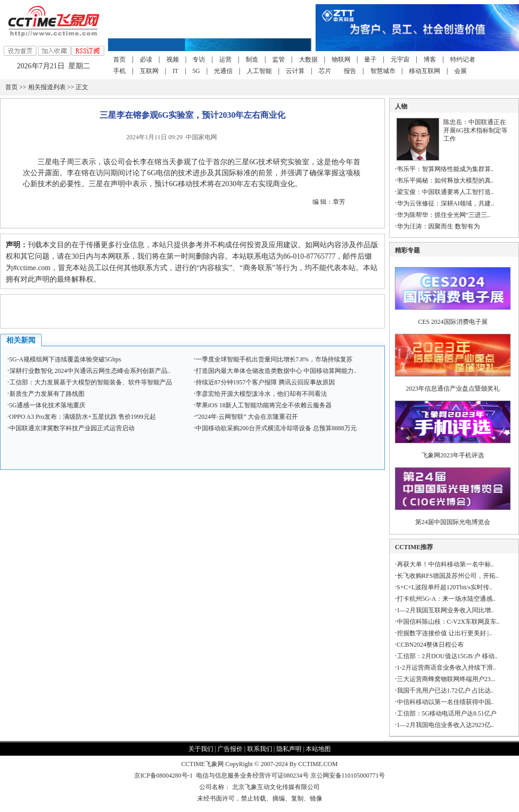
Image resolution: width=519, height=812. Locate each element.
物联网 (341, 59)
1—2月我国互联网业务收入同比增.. (445, 610)
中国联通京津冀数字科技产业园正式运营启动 (72, 428)
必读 (146, 59)
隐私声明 (289, 749)
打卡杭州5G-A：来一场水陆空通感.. (446, 599)
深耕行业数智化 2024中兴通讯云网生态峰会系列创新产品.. (90, 371)
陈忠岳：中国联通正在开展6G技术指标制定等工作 (475, 130)
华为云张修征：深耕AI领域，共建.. (446, 203)
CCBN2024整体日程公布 (431, 645)
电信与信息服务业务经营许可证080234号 (253, 775)
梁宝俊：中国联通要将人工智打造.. (445, 192)
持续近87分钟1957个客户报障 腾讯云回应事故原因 (265, 382)
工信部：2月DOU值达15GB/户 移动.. (447, 656)
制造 (252, 59)
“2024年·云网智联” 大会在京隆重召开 (247, 417)
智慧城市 (383, 71)
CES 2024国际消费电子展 (453, 322)
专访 (199, 59)
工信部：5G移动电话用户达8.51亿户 (447, 713)
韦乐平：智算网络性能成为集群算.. (445, 169)
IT (176, 71)
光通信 (223, 71)
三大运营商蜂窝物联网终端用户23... (446, 679)
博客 (430, 59)
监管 (279, 59)
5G (196, 71)
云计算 (295, 71)
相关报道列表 (47, 87)
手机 (119, 71)
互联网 (149, 71)
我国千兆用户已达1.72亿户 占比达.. (445, 690)
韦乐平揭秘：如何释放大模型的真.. (445, 180)
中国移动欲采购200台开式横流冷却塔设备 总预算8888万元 (276, 428)
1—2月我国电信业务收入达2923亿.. (445, 725)
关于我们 (201, 749)
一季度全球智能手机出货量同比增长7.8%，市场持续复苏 (274, 359)
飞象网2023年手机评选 (453, 455)
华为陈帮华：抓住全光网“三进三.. (444, 215)
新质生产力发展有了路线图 (47, 394)
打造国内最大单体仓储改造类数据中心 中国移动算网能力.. (276, 371)
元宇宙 (400, 59)
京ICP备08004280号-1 (164, 775)
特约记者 (463, 59)
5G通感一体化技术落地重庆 (48, 405)
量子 (370, 59)
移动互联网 (425, 71)
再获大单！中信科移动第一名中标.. (445, 564)
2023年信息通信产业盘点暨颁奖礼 (453, 389)
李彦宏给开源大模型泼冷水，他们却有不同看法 (261, 394)
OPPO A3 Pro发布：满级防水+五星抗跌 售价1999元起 (83, 417)
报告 (350, 71)
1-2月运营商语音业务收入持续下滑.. (446, 668)
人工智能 (259, 71)
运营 (225, 59)
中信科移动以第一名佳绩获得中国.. (445, 702)
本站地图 (318, 749)
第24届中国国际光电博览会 (453, 522)
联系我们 (260, 749)
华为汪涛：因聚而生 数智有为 (438, 226)
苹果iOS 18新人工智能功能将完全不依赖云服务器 (264, 405)
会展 (461, 71)
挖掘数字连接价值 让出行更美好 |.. (444, 633)
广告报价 (230, 749)
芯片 (325, 71)
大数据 (308, 59)
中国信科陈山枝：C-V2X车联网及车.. (448, 622)
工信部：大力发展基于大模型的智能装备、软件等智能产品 (91, 382)
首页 (119, 59)
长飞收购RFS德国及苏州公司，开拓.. (448, 576)
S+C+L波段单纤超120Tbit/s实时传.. (445, 587)
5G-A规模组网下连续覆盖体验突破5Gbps (65, 359)
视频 (173, 59)
